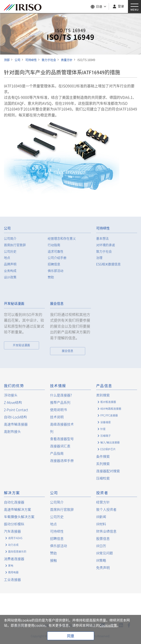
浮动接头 (11, 395)
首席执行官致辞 (15, 245)
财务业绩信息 (106, 531)
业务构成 (10, 271)
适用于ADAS (15, 538)
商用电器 (13, 572)
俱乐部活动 (56, 271)
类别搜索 (103, 395)
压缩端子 (106, 436)
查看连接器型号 (62, 439)
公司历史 (10, 252)
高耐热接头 (12, 431)
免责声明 (103, 567)
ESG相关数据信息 (108, 264)
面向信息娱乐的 (17, 551)
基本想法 (102, 239)
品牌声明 (10, 264)
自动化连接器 (14, 502)
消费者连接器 (14, 559)
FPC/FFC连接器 (109, 415)
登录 (121, 6)
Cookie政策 (108, 625)
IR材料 (101, 524)
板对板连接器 (108, 402)
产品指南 (57, 453)
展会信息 (57, 304)
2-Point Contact (16, 410)
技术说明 (57, 417)
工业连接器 (12, 579)
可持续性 (103, 228)
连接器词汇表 (60, 446)
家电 (11, 565)
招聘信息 (54, 264)
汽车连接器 (12, 531)
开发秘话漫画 (14, 304)
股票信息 (103, 538)
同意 (71, 636)
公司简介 (10, 239)
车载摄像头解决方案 (19, 517)
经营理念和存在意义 (62, 239)
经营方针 (103, 502)
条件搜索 (103, 456)
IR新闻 (101, 517)
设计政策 (10, 277)
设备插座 (106, 422)
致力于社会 (104, 252)
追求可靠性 (56, 252)
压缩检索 (103, 478)
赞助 (51, 277)
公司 (7, 228)
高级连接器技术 (62, 424)
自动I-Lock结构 (15, 417)
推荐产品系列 (60, 402)
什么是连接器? (61, 395)
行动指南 (54, 245)
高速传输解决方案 (17, 509)
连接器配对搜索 (108, 471)
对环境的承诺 (106, 245)
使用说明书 (59, 410)
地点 (7, 258)
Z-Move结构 (13, 402)
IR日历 (101, 546)
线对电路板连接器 (111, 409)
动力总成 (13, 545)
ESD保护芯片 (108, 449)
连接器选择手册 (62, 460)
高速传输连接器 (16, 424)
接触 (53, 560)
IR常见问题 (105, 553)
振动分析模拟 (14, 524)
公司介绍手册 (57, 258)
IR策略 (101, 560)
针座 (103, 429)
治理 (99, 258)
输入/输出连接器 (110, 442)
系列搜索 (103, 464)
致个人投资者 (106, 509)
